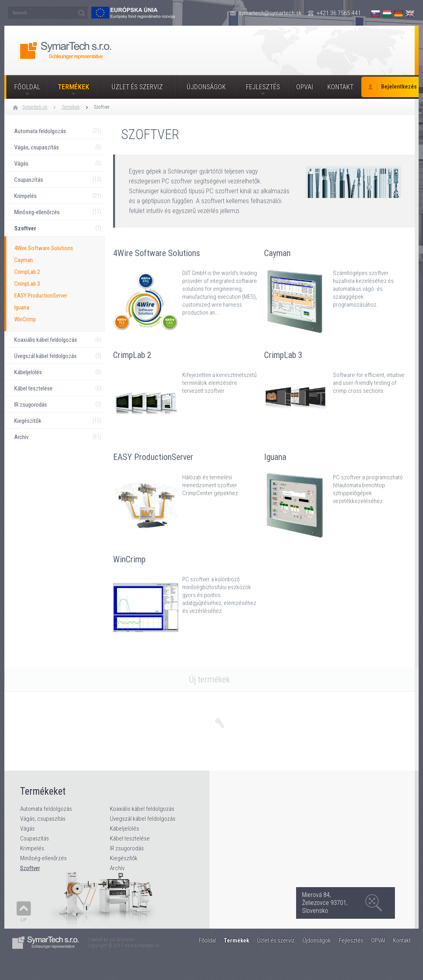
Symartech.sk (35, 107)
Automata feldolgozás (46, 809)
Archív (117, 868)
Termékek (74, 87)
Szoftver (102, 107)
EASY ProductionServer (41, 296)
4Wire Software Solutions (44, 248)
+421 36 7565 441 (339, 13)
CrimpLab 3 (27, 284)
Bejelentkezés (399, 87)
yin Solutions (122, 940)
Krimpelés (32, 848)
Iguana (22, 307)
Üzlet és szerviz (137, 87)
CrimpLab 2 (27, 272)
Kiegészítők (124, 858)
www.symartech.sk (142, 946)
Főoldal (27, 87)
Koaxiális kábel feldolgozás (142, 809)
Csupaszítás (35, 839)
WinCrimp (25, 319)
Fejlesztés (263, 87)
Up (24, 920)
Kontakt (340, 87)
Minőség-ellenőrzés (43, 858)
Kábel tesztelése (130, 839)
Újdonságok (206, 87)
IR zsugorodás (127, 848)
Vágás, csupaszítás (43, 819)
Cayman (24, 260)
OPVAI (305, 87)
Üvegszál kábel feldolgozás (143, 819)
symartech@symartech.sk (270, 13)
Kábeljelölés (125, 829)
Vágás (27, 829)
